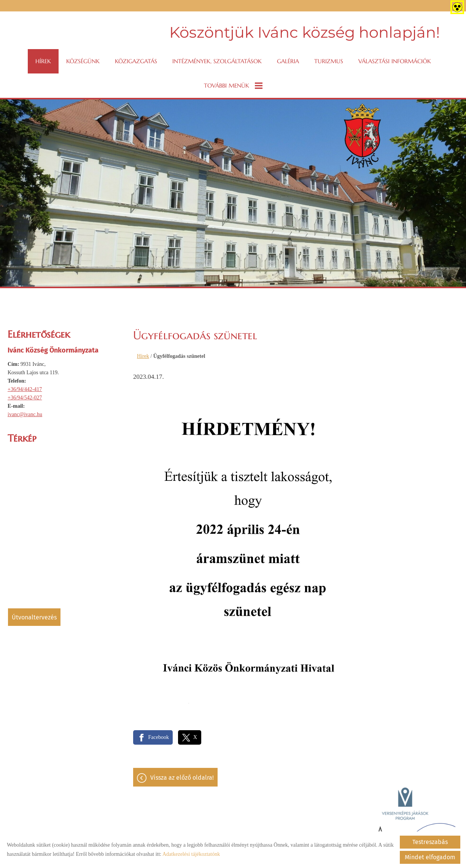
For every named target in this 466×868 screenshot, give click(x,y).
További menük (233, 86)
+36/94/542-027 (25, 398)
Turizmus (329, 61)
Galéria (288, 61)
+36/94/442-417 (25, 389)
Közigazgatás (136, 61)
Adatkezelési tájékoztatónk (191, 854)
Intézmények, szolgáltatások (217, 61)
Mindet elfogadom (430, 857)
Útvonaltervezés (34, 617)
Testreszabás (430, 842)
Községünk (83, 61)
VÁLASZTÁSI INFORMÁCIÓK (395, 61)
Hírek (43, 61)
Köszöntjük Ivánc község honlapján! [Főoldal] (305, 32)
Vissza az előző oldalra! (182, 778)
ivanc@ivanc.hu (25, 414)
